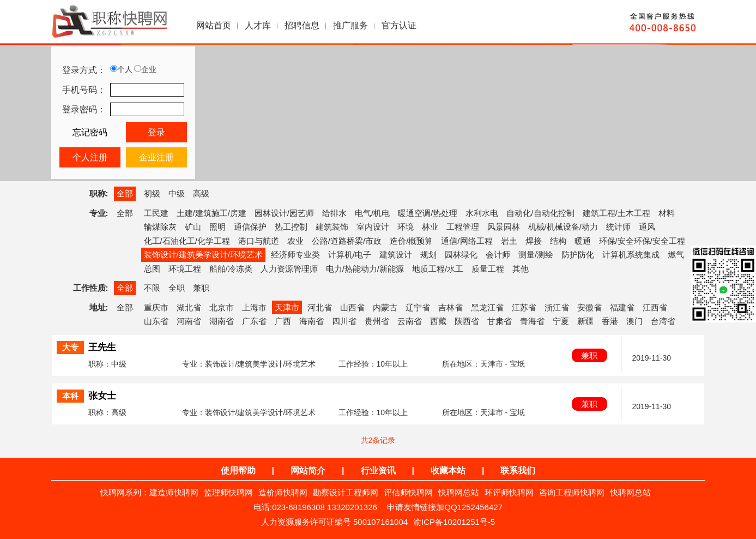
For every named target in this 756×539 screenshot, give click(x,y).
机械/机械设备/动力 (563, 227)
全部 (125, 193)
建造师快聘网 (174, 492)
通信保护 (250, 227)
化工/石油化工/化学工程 (187, 241)
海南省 (312, 321)
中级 (177, 193)
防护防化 (578, 254)
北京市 (222, 307)
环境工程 (185, 269)
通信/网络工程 (467, 241)
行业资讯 (378, 471)
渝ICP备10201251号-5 (454, 522)
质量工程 (488, 269)
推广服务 (350, 25)
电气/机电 (372, 213)
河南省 (189, 321)
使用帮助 (238, 471)
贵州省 (377, 321)
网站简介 (308, 471)
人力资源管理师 (289, 269)
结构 (558, 241)
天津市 (287, 307)
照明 (217, 227)
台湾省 (663, 321)
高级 (201, 193)
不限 (152, 288)
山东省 (156, 321)
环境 (406, 227)
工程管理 (463, 227)
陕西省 (467, 321)
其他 (521, 269)
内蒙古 (385, 307)
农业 (295, 241)
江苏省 (524, 307)
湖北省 (189, 307)
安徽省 (589, 307)
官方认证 (399, 25)
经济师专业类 (295, 254)
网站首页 (214, 25)
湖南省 (222, 321)
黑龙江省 (487, 307)
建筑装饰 (332, 227)
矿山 (193, 227)
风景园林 (504, 227)
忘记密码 (90, 132)
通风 (647, 227)
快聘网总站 (459, 492)
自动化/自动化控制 (540, 213)
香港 (610, 321)
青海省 (532, 321)
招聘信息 (302, 25)
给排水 (334, 213)
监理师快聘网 (228, 492)
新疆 (585, 321)
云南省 (410, 321)
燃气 (676, 254)
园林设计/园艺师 (284, 213)
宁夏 (561, 321)
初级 (152, 193)
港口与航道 (259, 241)
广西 (283, 321)
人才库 (258, 25)
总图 (152, 269)
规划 (428, 254)
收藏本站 (448, 471)
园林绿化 (461, 254)
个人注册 (90, 157)
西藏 (438, 321)
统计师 (618, 227)
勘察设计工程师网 (346, 492)
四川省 (344, 321)
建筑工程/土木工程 (616, 213)
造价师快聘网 (283, 492)
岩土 (509, 241)
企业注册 (156, 157)
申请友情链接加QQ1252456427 (445, 507)
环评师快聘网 (509, 492)
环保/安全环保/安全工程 (642, 241)
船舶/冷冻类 (231, 269)
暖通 (583, 241)
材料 (667, 213)
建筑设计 (396, 254)
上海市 (254, 307)
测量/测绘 (536, 254)
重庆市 (156, 307)
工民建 (156, 213)
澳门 (634, 321)
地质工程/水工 (438, 269)
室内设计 (373, 227)
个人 (121, 69)
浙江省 (557, 307)
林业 (430, 227)
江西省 (655, 307)
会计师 (498, 254)
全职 (177, 288)
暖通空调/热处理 (428, 213)
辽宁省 (418, 307)
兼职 (201, 288)
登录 (156, 132)
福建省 (622, 307)
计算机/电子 (350, 254)
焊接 (534, 241)
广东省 (254, 321)
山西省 (352, 307)
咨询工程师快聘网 (572, 492)
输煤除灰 (160, 227)
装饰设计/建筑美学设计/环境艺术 (203, 254)
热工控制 (291, 227)
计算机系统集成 (631, 254)
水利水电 (482, 213)
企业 (145, 69)
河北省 (320, 307)
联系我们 (518, 471)
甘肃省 (500, 321)
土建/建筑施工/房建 (211, 213)
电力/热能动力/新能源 (365, 269)
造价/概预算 (411, 241)
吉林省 (450, 307)
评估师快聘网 (408, 492)
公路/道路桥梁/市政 (347, 241)
